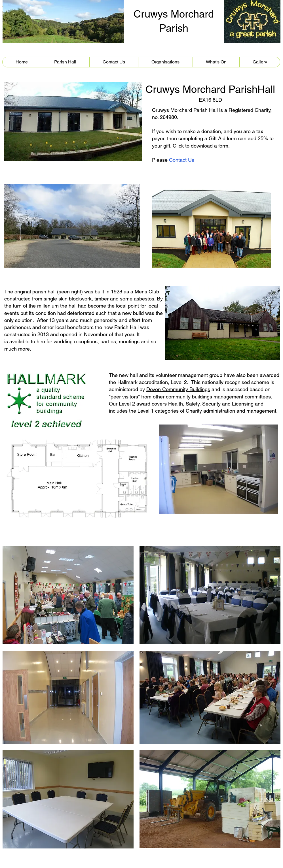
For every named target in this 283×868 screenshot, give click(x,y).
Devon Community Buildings (178, 389)
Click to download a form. (202, 146)
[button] (65, 62)
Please (173, 160)
